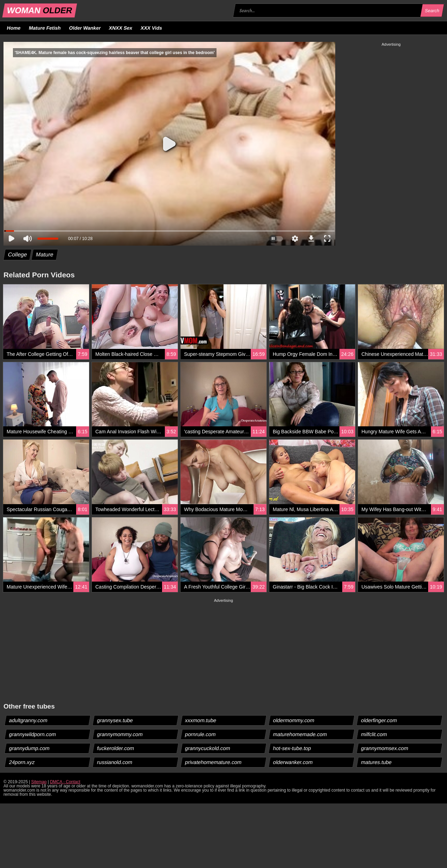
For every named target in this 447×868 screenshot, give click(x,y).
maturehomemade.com (300, 734)
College (18, 255)
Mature (45, 255)
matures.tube (377, 762)
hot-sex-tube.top (292, 748)
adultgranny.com (28, 720)
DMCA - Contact (65, 782)
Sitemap (39, 782)
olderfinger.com (379, 720)
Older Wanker (85, 28)
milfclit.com (374, 734)
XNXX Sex (121, 28)
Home (14, 28)
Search (432, 11)
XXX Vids (152, 28)
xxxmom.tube (201, 720)
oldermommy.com (294, 720)
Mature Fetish (45, 28)
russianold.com (115, 762)
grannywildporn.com (33, 734)
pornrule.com (201, 734)
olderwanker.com (293, 762)
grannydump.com (30, 748)
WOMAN (40, 10)
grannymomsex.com (385, 748)
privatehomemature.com (214, 762)
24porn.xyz (22, 762)
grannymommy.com (120, 734)
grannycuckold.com (208, 748)
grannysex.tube (115, 720)
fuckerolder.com (116, 748)
